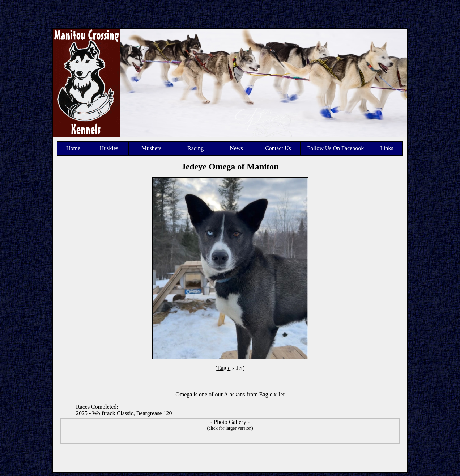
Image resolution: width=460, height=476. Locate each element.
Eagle (224, 368)
